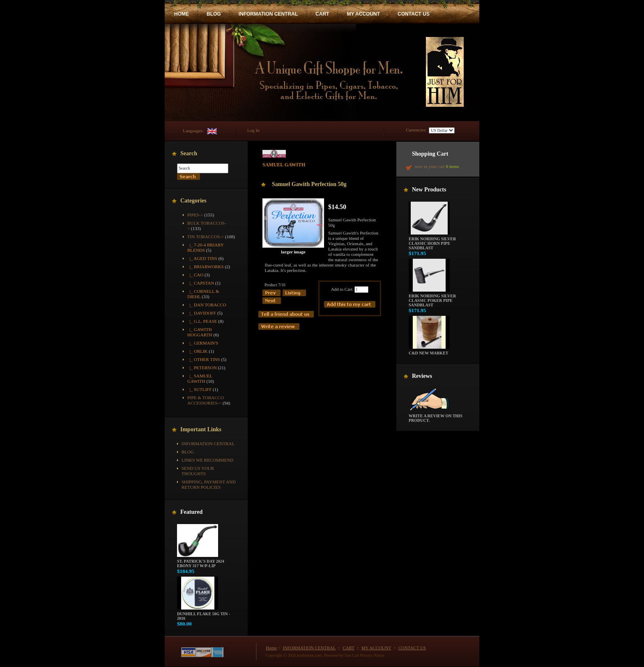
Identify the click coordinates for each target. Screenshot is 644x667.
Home (271, 648)
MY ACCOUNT (363, 14)
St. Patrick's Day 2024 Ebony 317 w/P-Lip (201, 562)
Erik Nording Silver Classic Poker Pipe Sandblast (432, 299)
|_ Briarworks (206, 267)
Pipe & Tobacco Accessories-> (206, 400)
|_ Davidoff (202, 313)
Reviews (422, 376)
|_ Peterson (202, 368)
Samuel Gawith (284, 162)
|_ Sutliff (199, 389)
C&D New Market (429, 351)
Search (189, 153)
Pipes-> (195, 215)
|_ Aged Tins (202, 258)
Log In (253, 130)
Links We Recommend (207, 460)
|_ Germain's (203, 343)
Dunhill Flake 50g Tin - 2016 (204, 614)
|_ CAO (195, 275)
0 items (452, 166)
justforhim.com (309, 655)
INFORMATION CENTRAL (268, 14)
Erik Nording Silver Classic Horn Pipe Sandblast (432, 241)
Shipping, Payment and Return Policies (209, 484)
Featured (191, 512)
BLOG (214, 14)
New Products (429, 190)
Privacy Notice (373, 655)
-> (206, 237)
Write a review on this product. (436, 416)
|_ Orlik (198, 351)
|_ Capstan (201, 283)
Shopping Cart (430, 154)
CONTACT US (414, 14)
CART (322, 14)
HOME (182, 14)
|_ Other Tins (204, 359)
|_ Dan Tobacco (207, 305)
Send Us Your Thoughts (198, 471)
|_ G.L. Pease (202, 321)
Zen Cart (352, 655)
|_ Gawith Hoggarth (200, 332)
